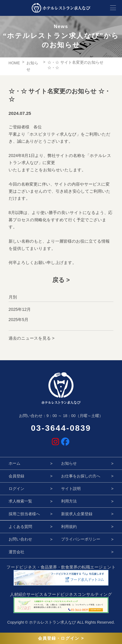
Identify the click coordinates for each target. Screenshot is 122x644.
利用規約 (69, 527)
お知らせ (69, 463)
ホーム (14, 463)
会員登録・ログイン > (61, 638)
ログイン (16, 488)
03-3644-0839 (61, 428)
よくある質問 (20, 527)
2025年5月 (19, 320)
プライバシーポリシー (81, 539)
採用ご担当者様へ (24, 514)
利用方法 (69, 501)
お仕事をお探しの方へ (81, 476)
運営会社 (16, 552)
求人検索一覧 (20, 501)
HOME (14, 63)
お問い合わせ (20, 539)
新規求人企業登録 (77, 514)
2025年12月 (20, 309)
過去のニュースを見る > (32, 338)
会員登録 (16, 476)
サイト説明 (71, 488)
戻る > (61, 280)
